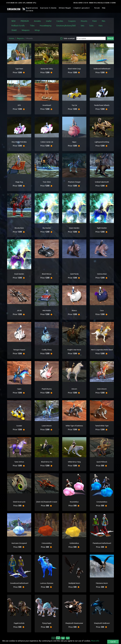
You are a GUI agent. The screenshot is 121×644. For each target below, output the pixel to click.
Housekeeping (46, 26)
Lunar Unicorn (47, 426)
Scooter (19, 426)
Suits (91, 26)
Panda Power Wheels (102, 105)
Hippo (74, 142)
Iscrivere (30, 11)
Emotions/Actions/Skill (66, 26)
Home (11, 38)
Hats (101, 26)
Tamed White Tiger (102, 426)
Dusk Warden (19, 274)
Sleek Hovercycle (19, 502)
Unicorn (74, 389)
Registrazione (32, 8)
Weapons (26, 30)
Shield (14, 30)
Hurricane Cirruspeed (19, 543)
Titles (32, 26)
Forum (97, 8)
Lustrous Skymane (47, 583)
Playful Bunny (47, 389)
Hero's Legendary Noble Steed (102, 350)
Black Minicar (47, 274)
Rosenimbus (74, 502)
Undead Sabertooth (102, 182)
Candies (60, 21)
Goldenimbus (74, 543)
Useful (49, 21)
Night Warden (102, 228)
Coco (102, 311)
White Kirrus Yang (74, 462)
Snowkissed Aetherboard (19, 583)
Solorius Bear (102, 274)
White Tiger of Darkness (74, 426)
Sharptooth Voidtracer (102, 623)
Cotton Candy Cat (47, 142)
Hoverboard (47, 105)
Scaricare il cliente (48, 8)
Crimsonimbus (47, 543)
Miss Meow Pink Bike (19, 142)
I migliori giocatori (82, 8)
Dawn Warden (74, 228)
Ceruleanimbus (102, 502)
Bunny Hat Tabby (47, 69)
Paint (95, 21)
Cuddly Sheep (47, 350)
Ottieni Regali (65, 8)
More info (95, 641)
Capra (19, 389)
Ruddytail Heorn (74, 583)
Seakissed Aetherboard (102, 69)
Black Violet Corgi (74, 69)
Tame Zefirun (19, 462)
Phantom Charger (74, 182)
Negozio (20, 38)
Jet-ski (19, 311)
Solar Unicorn (102, 389)
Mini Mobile (47, 311)
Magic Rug (19, 182)
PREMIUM (25, 21)
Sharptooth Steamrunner (74, 623)
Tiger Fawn (19, 69)
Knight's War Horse (74, 350)
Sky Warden (47, 228)
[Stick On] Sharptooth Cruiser (47, 502)
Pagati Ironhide (19, 623)
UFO (19, 105)
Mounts (84, 21)
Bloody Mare (19, 228)
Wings (37, 30)
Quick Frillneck (102, 462)
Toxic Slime (47, 182)
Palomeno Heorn (102, 583)
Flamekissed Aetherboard (102, 543)
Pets (104, 21)
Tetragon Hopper (19, 350)
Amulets (37, 21)
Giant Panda (74, 274)
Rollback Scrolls (18, 26)
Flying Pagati (47, 623)
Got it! (113, 642)
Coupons (72, 21)
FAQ (104, 8)
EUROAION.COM (14, 9)
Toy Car (74, 105)
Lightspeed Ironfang (102, 142)
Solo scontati (69, 38)
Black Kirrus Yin (47, 462)
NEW (13, 21)
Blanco (74, 311)
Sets (82, 26)
